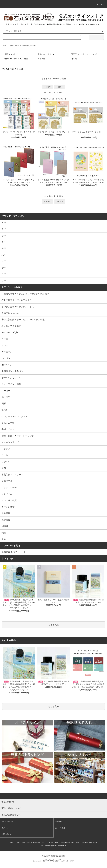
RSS (59, 846)
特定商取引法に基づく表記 (70, 843)
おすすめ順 (47, 79)
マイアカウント (7, 821)
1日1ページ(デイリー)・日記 (16, 59)
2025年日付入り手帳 (28, 46)
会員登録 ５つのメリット (14, 552)
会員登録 (59, 821)
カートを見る (60, 828)
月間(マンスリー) (11, 54)
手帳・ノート (14, 46)
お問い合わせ (7, 834)
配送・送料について (40, 843)
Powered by (53, 861)
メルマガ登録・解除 (48, 846)
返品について (54, 843)
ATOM (64, 846)
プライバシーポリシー (89, 843)
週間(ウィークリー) (46, 54)
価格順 (56, 79)
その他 (74, 59)
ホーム (5, 46)
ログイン (5, 828)
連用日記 (41, 59)
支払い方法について (24, 843)
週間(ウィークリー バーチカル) (84, 54)
